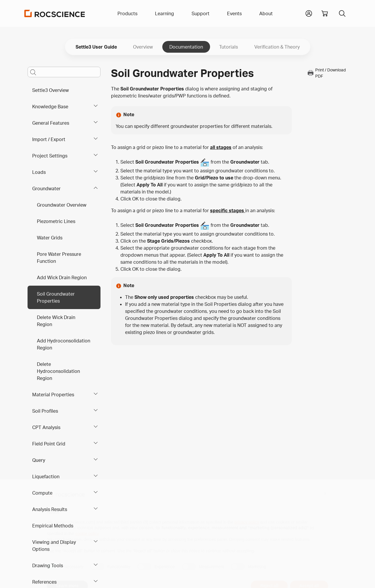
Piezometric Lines (56, 221)
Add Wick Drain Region (62, 277)
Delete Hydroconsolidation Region (58, 371)
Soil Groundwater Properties (56, 297)
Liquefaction (46, 476)
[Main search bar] (64, 72)
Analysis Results (50, 509)
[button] (309, 13)
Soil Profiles (45, 411)
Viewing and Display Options (54, 546)
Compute (42, 493)
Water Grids (50, 238)
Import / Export (49, 139)
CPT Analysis (46, 427)
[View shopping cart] (325, 13)
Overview (143, 47)
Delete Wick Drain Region (56, 321)
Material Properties (53, 395)
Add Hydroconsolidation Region (64, 344)
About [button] (266, 13)
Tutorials (229, 47)
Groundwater (46, 188)
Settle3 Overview (51, 90)
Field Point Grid (49, 444)
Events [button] (234, 13)
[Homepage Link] (55, 13)
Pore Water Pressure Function (59, 258)
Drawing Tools (48, 565)
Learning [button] (165, 13)
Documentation (186, 47)
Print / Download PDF (326, 73)
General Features (51, 123)
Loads (39, 172)
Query (39, 460)
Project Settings (50, 156)
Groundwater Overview (62, 205)
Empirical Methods (53, 526)
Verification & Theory (277, 47)
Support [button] (201, 13)
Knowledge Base (50, 107)
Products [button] (127, 13)
